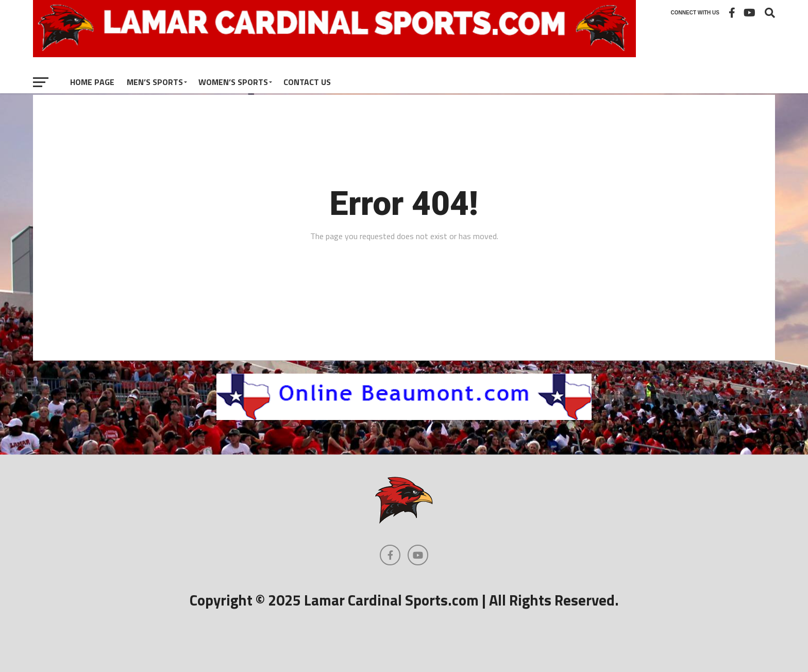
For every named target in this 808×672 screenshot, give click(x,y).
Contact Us (307, 82)
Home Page (92, 82)
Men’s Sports (155, 82)
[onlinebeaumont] (404, 417)
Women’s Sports (233, 82)
